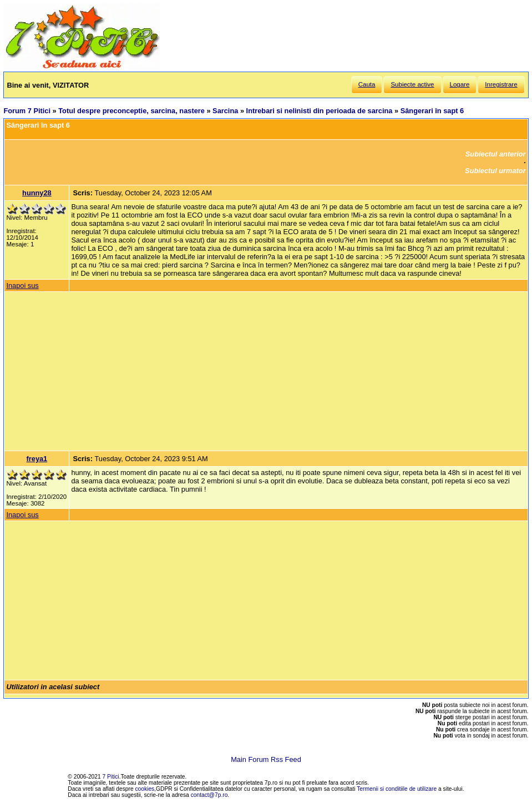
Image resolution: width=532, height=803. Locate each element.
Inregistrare (501, 84)
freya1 (37, 459)
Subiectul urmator (495, 171)
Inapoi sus (22, 286)
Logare (460, 84)
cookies (145, 789)
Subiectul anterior (496, 154)
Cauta (367, 84)
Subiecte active (412, 84)
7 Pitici (111, 777)
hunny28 (37, 193)
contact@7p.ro (209, 795)
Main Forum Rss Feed (266, 759)
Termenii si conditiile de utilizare (397, 789)
